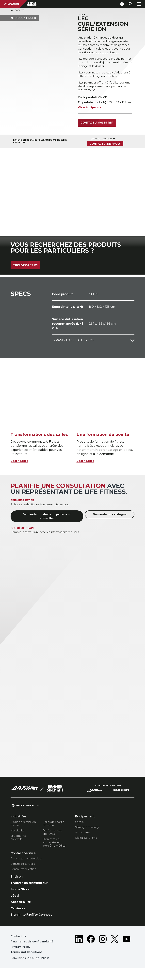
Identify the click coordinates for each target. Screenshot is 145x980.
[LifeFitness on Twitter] (115, 957)
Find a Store (20, 901)
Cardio (79, 834)
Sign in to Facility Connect (31, 927)
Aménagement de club (26, 871)
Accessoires (83, 845)
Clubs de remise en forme (23, 836)
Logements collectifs (18, 849)
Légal (15, 908)
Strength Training (87, 839)
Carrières (18, 920)
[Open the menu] (139, 4)
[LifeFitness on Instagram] (103, 957)
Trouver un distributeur (29, 895)
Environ (17, 889)
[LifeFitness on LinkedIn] (79, 957)
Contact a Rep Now (105, 156)
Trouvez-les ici (25, 277)
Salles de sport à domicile (54, 836)
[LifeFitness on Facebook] (91, 957)
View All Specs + (90, 119)
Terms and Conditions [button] (26, 964)
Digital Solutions (86, 850)
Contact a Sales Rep (97, 135)
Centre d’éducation (23, 881)
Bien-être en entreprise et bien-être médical (55, 854)
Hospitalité (18, 843)
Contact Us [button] (18, 948)
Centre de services (23, 876)
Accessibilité (21, 914)
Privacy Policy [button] (20, 959)
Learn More (19, 473)
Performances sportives (52, 844)
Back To (17, 10)
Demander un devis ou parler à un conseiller (47, 528)
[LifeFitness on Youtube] (127, 957)
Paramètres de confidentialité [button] (32, 954)
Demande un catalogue (110, 526)
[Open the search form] (130, 4)
